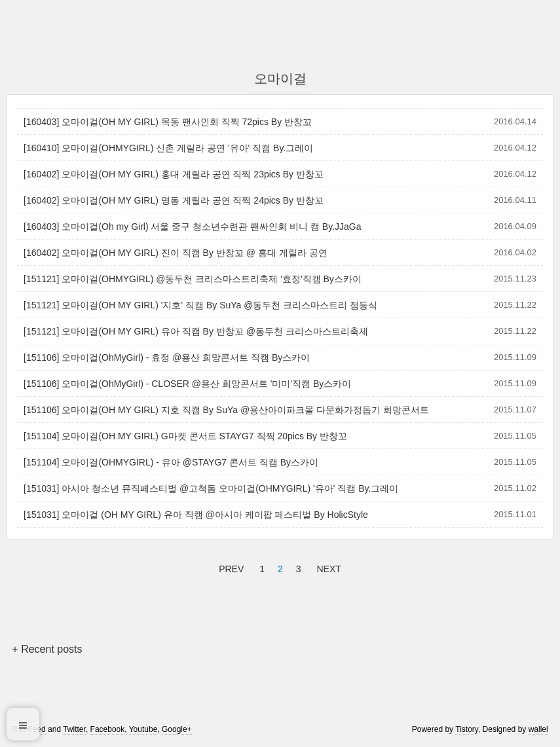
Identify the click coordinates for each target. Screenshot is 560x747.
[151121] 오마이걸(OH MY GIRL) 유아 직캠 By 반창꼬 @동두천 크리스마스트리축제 (196, 331)
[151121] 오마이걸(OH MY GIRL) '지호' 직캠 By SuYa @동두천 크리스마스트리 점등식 (200, 305)
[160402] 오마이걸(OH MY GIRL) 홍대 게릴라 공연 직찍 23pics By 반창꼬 (174, 174)
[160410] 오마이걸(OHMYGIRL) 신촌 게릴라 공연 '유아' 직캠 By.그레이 (168, 148)
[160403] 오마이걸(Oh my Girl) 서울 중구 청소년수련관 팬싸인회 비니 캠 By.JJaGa (192, 227)
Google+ (177, 729)
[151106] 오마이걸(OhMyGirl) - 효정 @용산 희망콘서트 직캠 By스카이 (167, 357)
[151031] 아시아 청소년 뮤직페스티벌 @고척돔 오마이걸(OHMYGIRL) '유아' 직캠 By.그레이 (211, 488)
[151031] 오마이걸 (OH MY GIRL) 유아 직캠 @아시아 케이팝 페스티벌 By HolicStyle (196, 515)
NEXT (327, 567)
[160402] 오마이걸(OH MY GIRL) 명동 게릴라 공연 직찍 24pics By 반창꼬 (174, 200)
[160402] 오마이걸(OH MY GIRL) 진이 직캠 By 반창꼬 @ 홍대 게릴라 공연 (176, 253)
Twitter (74, 729)
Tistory (467, 729)
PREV (230, 567)
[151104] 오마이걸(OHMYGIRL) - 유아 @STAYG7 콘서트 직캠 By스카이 (171, 462)
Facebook (108, 729)
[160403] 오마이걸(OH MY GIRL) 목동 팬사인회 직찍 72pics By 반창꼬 (168, 122)
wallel (538, 729)
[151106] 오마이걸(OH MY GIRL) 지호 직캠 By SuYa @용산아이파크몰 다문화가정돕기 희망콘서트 (226, 410)
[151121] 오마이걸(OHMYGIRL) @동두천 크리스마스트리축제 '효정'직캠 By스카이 (193, 279)
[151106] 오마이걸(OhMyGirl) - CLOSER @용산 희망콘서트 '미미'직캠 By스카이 (187, 384)
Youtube (143, 729)
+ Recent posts (47, 649)
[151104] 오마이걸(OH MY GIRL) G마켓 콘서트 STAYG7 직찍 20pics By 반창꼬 (185, 436)
